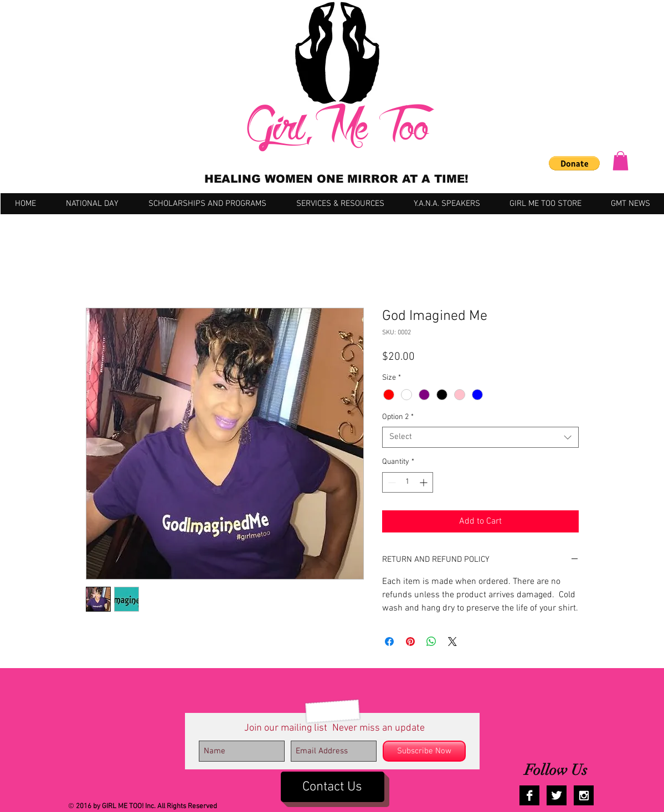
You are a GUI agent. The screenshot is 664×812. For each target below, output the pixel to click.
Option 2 (398, 417)
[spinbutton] (408, 482)
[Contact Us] (333, 787)
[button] (574, 163)
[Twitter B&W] (557, 795)
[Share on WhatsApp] (431, 642)
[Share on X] (452, 642)
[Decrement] (391, 482)
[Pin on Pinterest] (410, 642)
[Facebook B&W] (529, 795)
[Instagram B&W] (584, 795)
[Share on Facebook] (389, 642)
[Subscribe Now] (424, 751)
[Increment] (424, 482)
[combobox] (480, 437)
